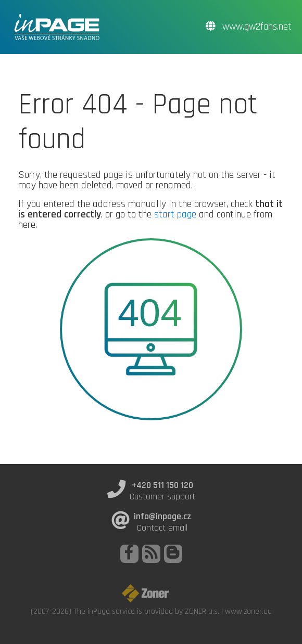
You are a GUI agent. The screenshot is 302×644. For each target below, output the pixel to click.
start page (175, 214)
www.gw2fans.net (249, 27)
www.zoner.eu (248, 611)
